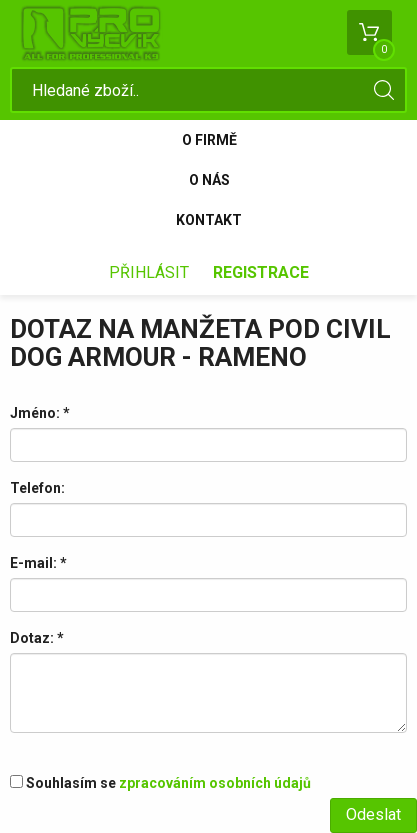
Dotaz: (37, 638)
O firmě (209, 140)
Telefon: (37, 488)
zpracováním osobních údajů (215, 783)
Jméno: (40, 413)
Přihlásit (149, 272)
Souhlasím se (160, 783)
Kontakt (209, 220)
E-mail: (38, 563)
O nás (209, 180)
